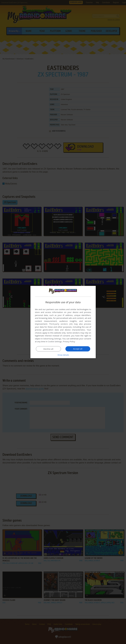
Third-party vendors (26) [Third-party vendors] (61, 324)
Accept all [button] (78, 349)
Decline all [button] (48, 349)
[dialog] (63, 322)
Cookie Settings (55, 341)
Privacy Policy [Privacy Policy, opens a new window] (69, 341)
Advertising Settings (52, 339)
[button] (63, 355)
